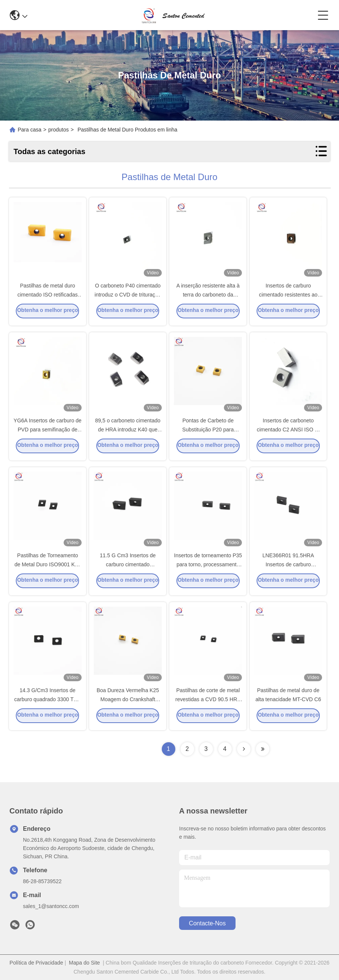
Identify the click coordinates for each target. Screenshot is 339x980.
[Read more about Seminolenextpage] (244, 749)
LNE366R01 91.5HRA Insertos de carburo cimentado (288, 567)
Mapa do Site (84, 963)
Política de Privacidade (36, 963)
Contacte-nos (207, 923)
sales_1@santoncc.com (51, 906)
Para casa (30, 130)
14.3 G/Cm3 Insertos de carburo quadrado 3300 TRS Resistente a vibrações (48, 702)
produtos (58, 130)
